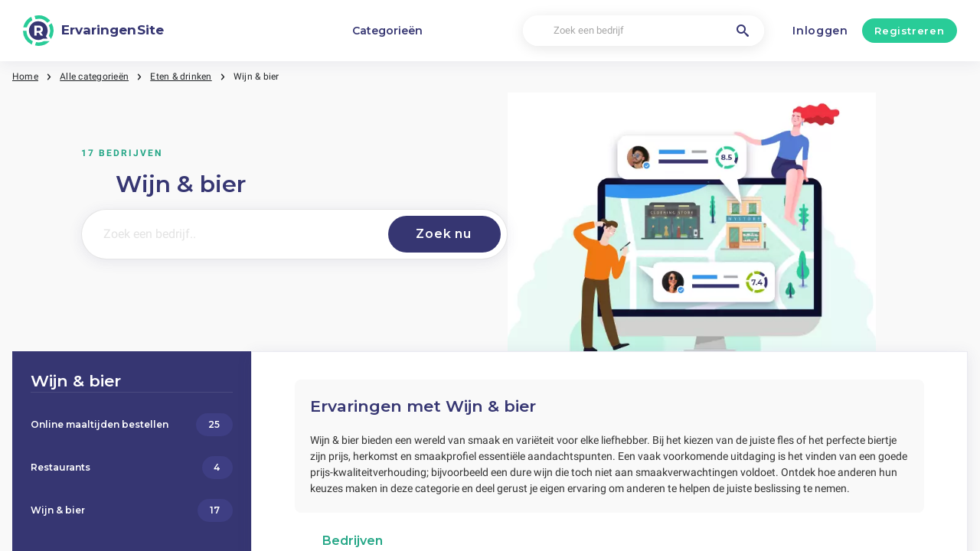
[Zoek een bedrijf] (643, 31)
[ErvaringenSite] (93, 31)
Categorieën (387, 31)
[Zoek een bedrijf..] (232, 234)
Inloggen (820, 31)
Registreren (909, 31)
